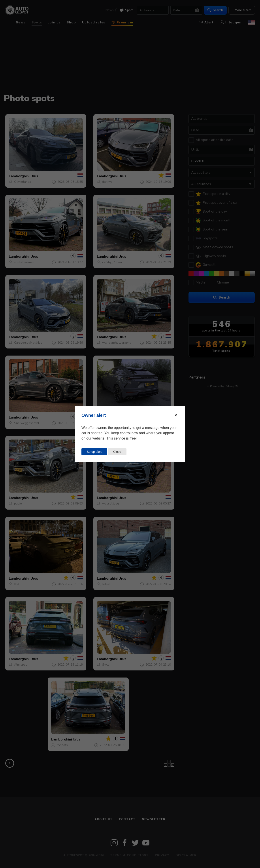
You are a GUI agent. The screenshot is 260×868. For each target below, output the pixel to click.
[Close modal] (176, 415)
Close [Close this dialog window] (117, 452)
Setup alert (94, 452)
